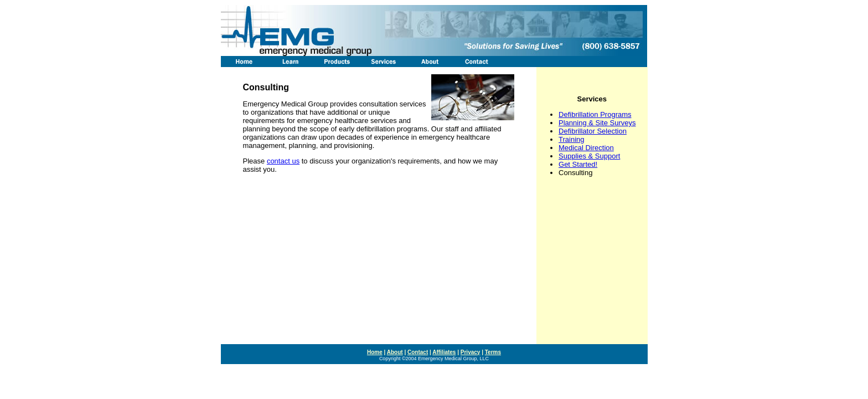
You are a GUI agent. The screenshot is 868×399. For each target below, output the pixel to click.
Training (571, 139)
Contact (418, 352)
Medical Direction (586, 148)
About (395, 352)
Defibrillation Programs (595, 114)
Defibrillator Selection (593, 131)
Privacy (471, 352)
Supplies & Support (589, 156)
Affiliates (444, 352)
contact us (283, 161)
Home (375, 352)
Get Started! (578, 164)
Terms (493, 352)
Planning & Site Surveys (597, 123)
